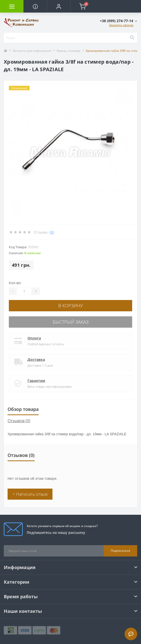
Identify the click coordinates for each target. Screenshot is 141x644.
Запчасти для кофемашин (32, 51)
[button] (59, 6)
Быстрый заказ (71, 322)
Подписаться (120, 551)
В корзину (71, 306)
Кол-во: (15, 283)
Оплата (34, 338)
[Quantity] (24, 291)
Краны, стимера (69, 51)
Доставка (36, 359)
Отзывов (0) (19, 421)
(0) (52, 232)
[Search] (132, 38)
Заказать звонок (121, 25)
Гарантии (36, 381)
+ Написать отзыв (30, 494)
